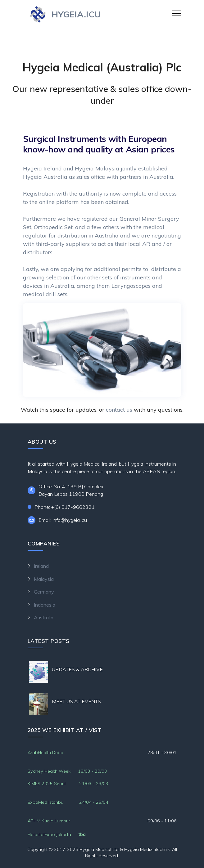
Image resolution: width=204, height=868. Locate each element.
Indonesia (45, 605)
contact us (119, 410)
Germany (44, 592)
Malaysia (44, 579)
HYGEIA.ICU (76, 14)
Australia (59, 617)
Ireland (41, 566)
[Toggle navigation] (177, 13)
